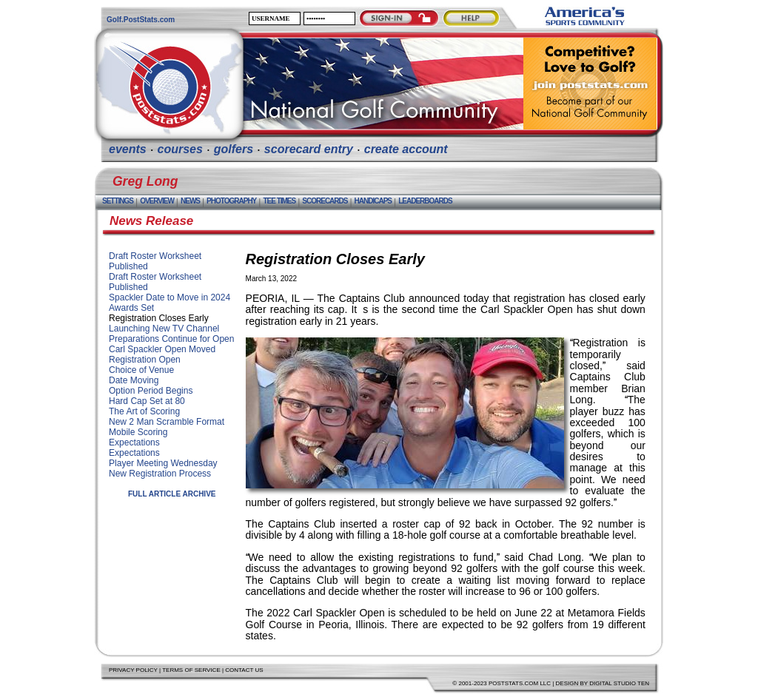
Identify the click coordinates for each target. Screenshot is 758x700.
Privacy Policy (133, 670)
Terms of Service (191, 670)
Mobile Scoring (138, 432)
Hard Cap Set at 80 (147, 401)
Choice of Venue (141, 370)
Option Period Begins (151, 391)
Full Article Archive (172, 494)
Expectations (134, 442)
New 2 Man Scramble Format (167, 422)
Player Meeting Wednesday (163, 463)
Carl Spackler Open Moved (162, 349)
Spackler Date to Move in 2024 (170, 297)
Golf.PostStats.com (141, 20)
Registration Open (145, 360)
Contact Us (244, 670)
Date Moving (134, 380)
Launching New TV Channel (164, 329)
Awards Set (131, 308)
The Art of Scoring (144, 411)
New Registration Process (160, 474)
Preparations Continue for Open (171, 339)
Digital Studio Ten (619, 683)
